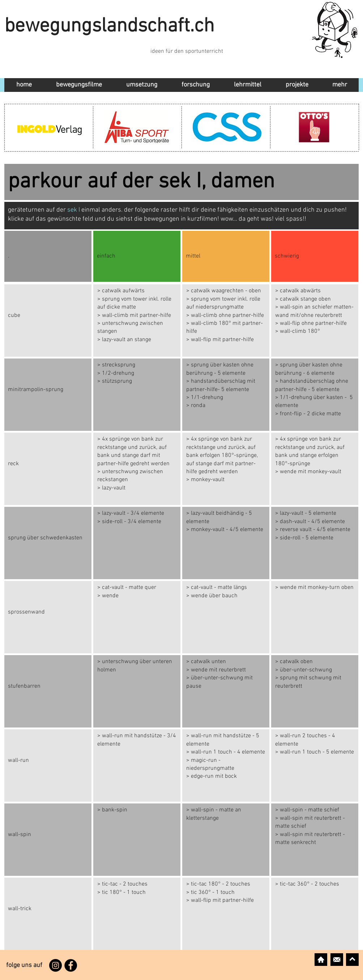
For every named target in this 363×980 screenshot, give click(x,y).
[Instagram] (55, 965)
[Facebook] (71, 965)
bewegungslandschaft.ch (109, 26)
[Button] (137, 321)
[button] (142, 85)
